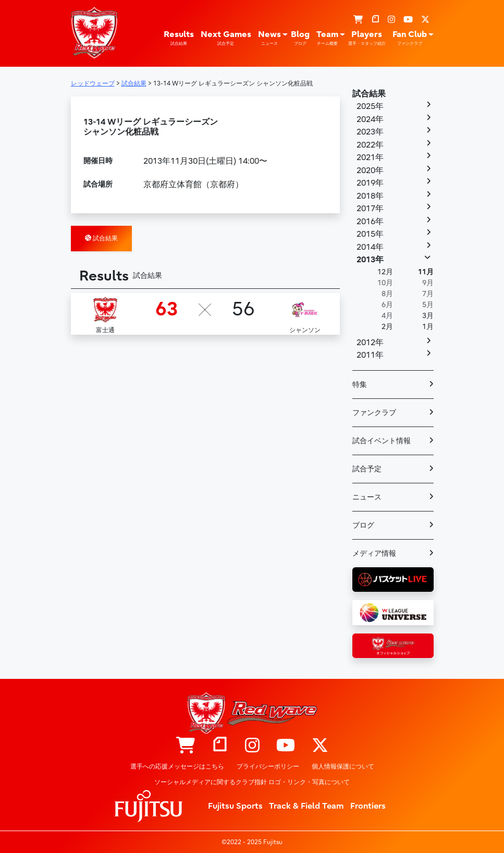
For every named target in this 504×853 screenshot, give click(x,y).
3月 (428, 316)
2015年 (370, 234)
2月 (387, 327)
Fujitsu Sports (235, 806)
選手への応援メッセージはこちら (177, 766)
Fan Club (410, 38)
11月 (426, 272)
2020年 (370, 170)
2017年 (370, 209)
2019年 (370, 183)
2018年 (370, 196)
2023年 (370, 132)
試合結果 (101, 238)
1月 (428, 327)
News (269, 38)
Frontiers (368, 806)
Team (327, 38)
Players (367, 38)
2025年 (370, 106)
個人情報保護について (343, 766)
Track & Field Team (306, 806)
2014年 (370, 247)
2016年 (370, 222)
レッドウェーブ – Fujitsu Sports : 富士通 (94, 32)
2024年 (370, 119)
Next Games (226, 38)
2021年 (370, 157)
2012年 (370, 343)
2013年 (370, 260)
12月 (385, 272)
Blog (300, 38)
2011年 (370, 355)
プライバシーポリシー (268, 766)
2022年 (370, 145)
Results (179, 38)
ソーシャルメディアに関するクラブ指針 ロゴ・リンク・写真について (252, 782)
